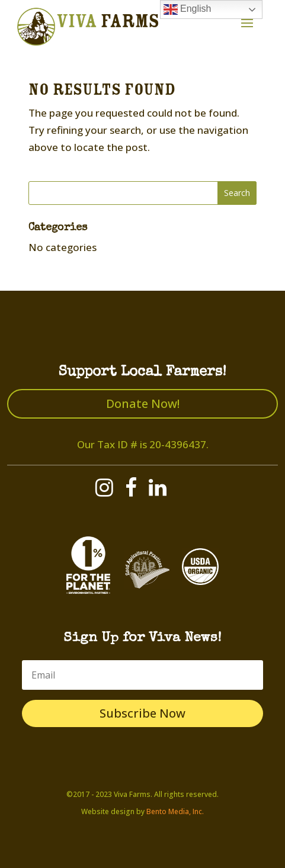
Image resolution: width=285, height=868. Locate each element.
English (188, 9)
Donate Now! (143, 404)
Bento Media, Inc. (175, 811)
